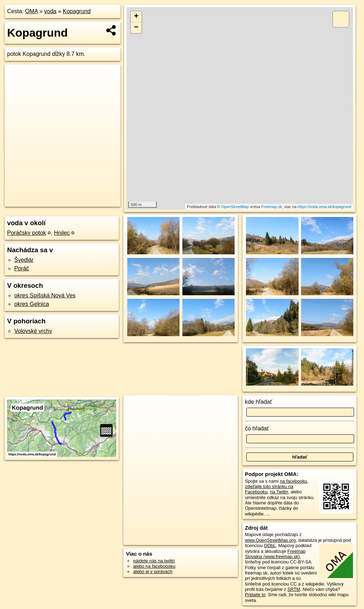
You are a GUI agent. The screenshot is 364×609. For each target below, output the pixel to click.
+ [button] (136, 17)
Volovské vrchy (33, 331)
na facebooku (293, 481)
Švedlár (24, 260)
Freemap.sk (272, 207)
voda (50, 11)
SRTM (294, 589)
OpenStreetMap (235, 207)
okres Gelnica (32, 304)
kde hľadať (259, 402)
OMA (32, 11)
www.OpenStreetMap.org (270, 540)
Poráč (22, 268)
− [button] (136, 28)
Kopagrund (77, 11)
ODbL (270, 546)
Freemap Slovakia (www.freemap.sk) (275, 554)
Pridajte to (255, 595)
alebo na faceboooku (154, 566)
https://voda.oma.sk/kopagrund (324, 207)
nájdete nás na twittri (154, 561)
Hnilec (62, 233)
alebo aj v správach (152, 571)
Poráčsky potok (26, 233)
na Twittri (279, 492)
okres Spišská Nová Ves (45, 295)
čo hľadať (257, 428)
